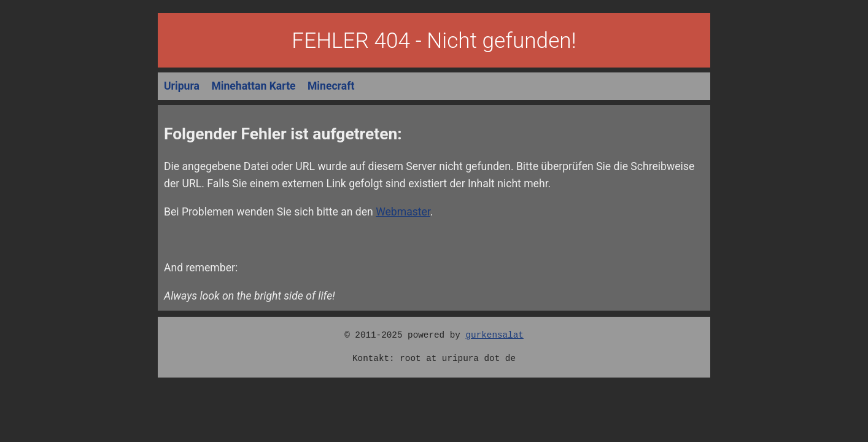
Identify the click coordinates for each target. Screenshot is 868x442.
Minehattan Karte (253, 86)
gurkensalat (494, 335)
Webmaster (403, 212)
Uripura (182, 86)
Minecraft (331, 86)
